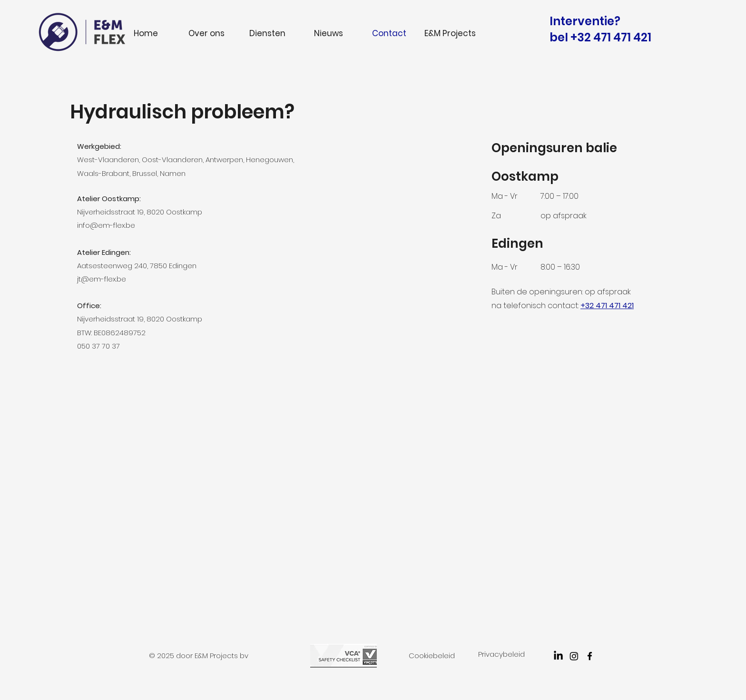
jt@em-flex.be (102, 279)
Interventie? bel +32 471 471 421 (600, 29)
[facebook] (590, 656)
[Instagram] (574, 656)
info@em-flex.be (106, 225)
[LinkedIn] (558, 656)
